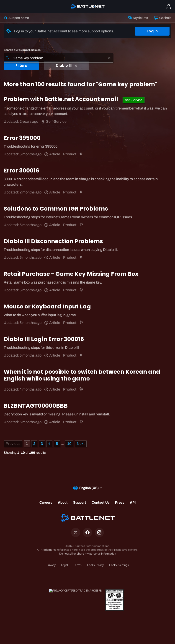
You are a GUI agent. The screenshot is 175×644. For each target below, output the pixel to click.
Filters (21, 66)
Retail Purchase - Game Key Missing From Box (71, 274)
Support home (16, 18)
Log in (152, 31)
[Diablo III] (81, 154)
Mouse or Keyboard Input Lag (47, 306)
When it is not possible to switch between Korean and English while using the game (82, 375)
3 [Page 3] (42, 444)
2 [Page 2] (34, 444)
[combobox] (58, 58)
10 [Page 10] (69, 444)
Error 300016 (22, 171)
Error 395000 (22, 138)
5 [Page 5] (57, 444)
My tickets (138, 18)
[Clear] (109, 58)
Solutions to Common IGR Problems (56, 209)
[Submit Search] (7, 58)
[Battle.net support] (81, 225)
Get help (163, 18)
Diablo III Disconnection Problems (53, 241)
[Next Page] (81, 444)
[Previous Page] (13, 444)
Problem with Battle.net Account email (61, 99)
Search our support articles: (23, 50)
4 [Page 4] (49, 444)
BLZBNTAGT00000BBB (36, 406)
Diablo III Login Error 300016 (44, 339)
